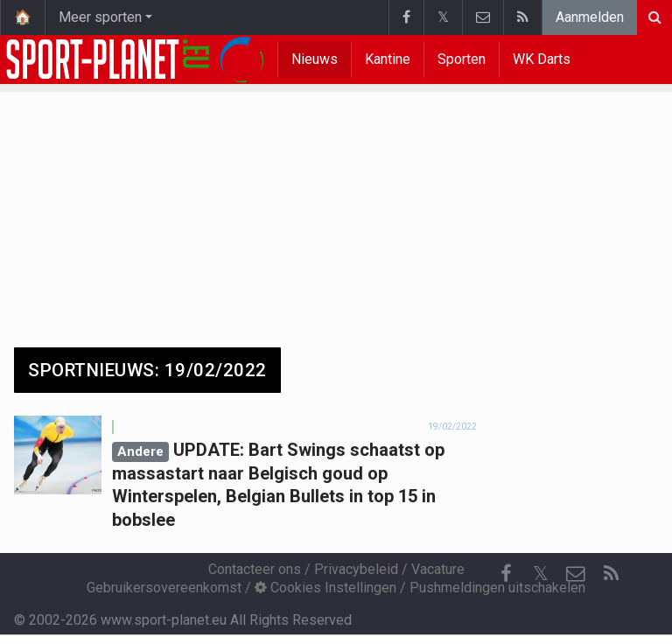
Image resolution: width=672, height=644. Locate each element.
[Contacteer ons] (576, 574)
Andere (140, 451)
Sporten (462, 59)
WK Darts (542, 59)
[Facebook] (506, 574)
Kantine (388, 59)
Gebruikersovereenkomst (164, 588)
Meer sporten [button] (100, 17)
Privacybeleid (356, 569)
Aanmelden (590, 17)
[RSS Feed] (611, 574)
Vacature (438, 569)
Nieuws (315, 59)
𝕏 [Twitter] (541, 574)
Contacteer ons (255, 569)
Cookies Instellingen (325, 588)
